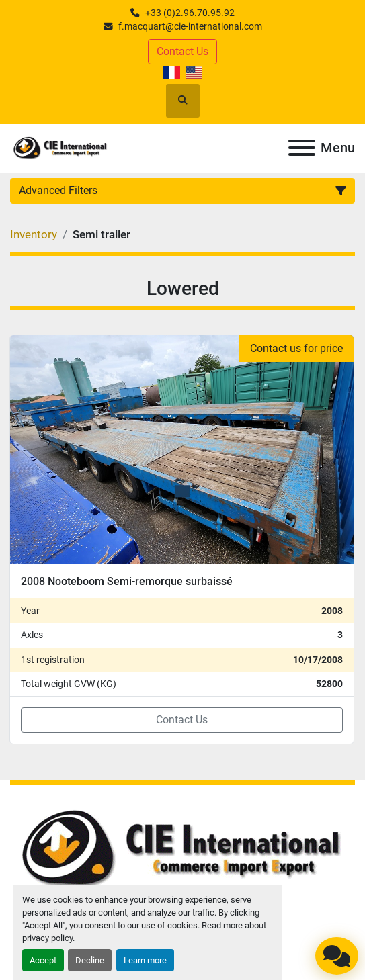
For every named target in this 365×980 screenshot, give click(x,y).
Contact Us (182, 51)
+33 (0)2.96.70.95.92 (190, 13)
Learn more (145, 960)
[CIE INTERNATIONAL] (182, 849)
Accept (43, 960)
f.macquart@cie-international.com (190, 26)
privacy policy (47, 938)
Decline (90, 960)
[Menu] (302, 148)
